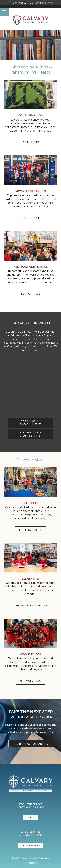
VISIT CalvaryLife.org (30, 846)
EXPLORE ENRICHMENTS (30, 605)
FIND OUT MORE (30, 530)
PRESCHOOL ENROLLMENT (30, 423)
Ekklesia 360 (31, 863)
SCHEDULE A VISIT (30, 218)
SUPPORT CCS (30, 294)
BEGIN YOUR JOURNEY (31, 744)
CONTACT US (30, 817)
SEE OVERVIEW (30, 681)
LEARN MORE (30, 142)
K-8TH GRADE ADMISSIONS (30, 434)
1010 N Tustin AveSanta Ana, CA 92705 (31, 806)
